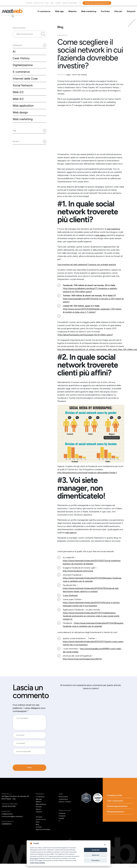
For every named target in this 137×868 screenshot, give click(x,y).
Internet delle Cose (26, 82)
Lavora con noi (39, 3)
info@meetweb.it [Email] (8, 817)
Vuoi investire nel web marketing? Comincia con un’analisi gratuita (88, 265)
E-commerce (44, 11)
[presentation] (27, 771)
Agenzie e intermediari (70, 3)
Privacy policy (64, 800)
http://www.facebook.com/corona (79, 571)
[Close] (105, 844)
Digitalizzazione (23, 68)
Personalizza (34, 858)
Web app (59, 11)
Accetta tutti (96, 850)
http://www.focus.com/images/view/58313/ (83, 662)
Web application (24, 111)
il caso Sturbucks (71, 595)
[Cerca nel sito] (43, 35)
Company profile (115, 799)
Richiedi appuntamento (118, 810)
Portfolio (105, 11)
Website (72, 11)
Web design (21, 118)
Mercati (118, 11)
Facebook (62, 816)
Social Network (23, 89)
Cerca (80, 3)
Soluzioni (131, 11)
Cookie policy (64, 802)
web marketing (114, 229)
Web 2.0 (18, 96)
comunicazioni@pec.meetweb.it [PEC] (13, 820)
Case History (22, 61)
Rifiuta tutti (95, 855)
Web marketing (89, 11)
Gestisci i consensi (65, 805)
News (47, 3)
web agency (101, 235)
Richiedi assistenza (116, 816)
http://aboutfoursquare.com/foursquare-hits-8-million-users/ (86, 335)
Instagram (62, 819)
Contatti (58, 3)
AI (14, 54)
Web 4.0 (19, 103)
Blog (52, 3)
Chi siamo (29, 3)
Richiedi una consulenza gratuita (97, 3)
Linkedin (62, 821)
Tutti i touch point (115, 804)
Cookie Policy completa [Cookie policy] (37, 863)
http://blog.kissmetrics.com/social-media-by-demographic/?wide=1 (89, 473)
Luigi (68, 75)
